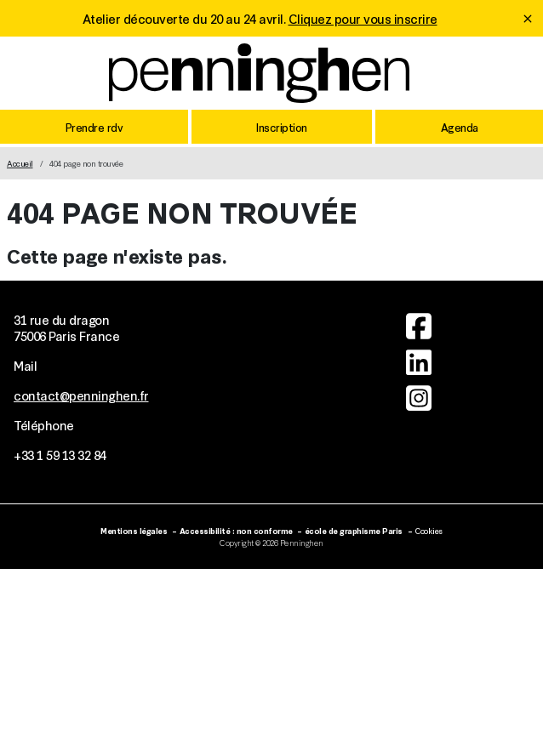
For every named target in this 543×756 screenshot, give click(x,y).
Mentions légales (134, 530)
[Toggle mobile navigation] (517, 77)
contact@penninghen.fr (81, 395)
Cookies (429, 530)
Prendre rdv (94, 127)
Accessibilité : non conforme (236, 530)
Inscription (282, 127)
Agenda (460, 127)
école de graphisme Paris (354, 530)
